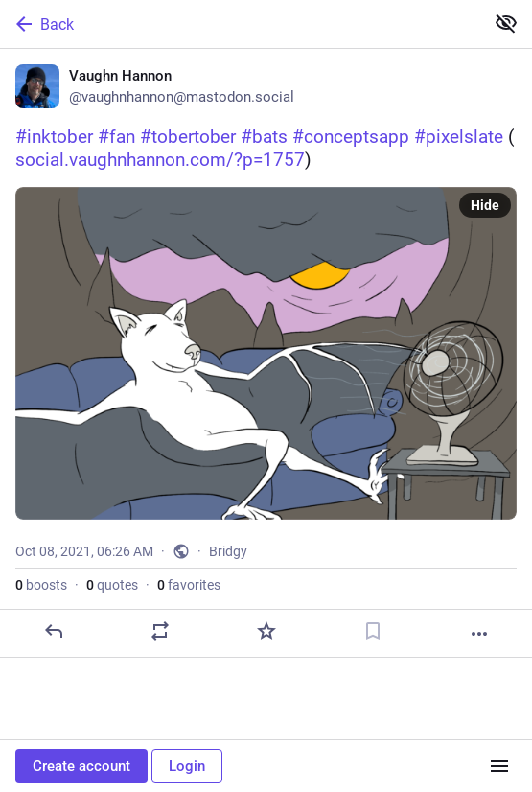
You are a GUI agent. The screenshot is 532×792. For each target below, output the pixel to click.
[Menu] (499, 766)
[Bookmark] (373, 631)
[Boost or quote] (160, 631)
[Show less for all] (506, 23)
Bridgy (228, 551)
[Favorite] (266, 631)
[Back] (240, 24)
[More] (479, 634)
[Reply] (54, 631)
